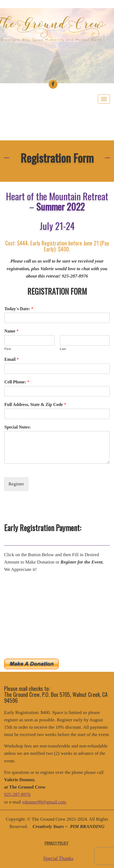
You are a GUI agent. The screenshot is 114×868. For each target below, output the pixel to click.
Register (16, 484)
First (8, 349)
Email (12, 359)
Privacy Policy (56, 843)
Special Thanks (58, 858)
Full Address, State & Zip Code (35, 404)
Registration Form (57, 158)
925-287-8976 (17, 794)
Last (63, 349)
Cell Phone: (17, 382)
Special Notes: (17, 427)
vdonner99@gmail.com (44, 802)
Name (11, 331)
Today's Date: (19, 309)
